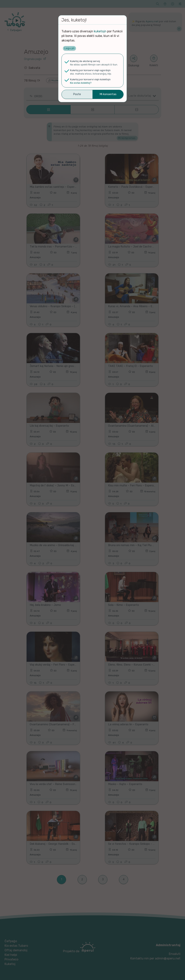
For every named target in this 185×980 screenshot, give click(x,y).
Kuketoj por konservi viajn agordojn (90, 70)
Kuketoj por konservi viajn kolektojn (90, 79)
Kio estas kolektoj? (81, 83)
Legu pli (69, 48)
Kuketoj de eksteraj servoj (85, 61)
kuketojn (100, 31)
